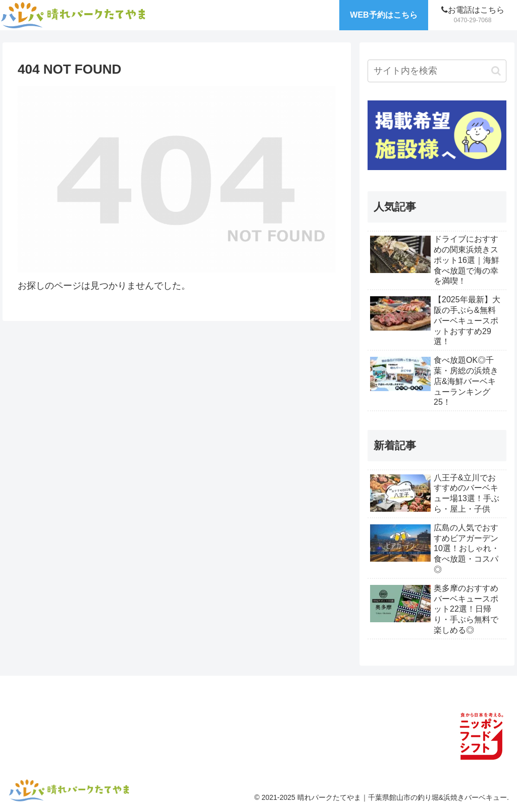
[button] (496, 71)
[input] (437, 71)
